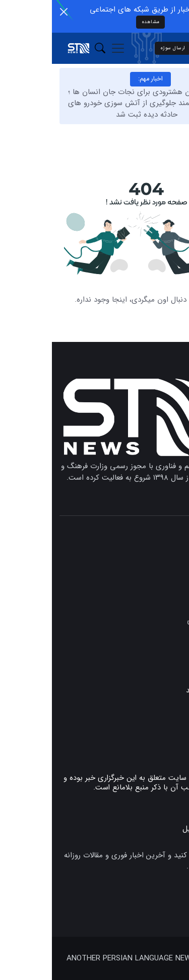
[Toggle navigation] (66, 48)
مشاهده (99, 22)
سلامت (171, 662)
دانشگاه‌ (170, 593)
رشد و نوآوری (161, 607)
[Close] (12, 12)
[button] (48, 49)
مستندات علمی (158, 621)
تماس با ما (165, 733)
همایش (170, 634)
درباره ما (169, 749)
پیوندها (170, 717)
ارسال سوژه (121, 48)
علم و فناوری (162, 580)
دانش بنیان (164, 648)
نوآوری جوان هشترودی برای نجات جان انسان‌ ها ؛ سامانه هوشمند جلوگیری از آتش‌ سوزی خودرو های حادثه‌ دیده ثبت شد (95, 103)
